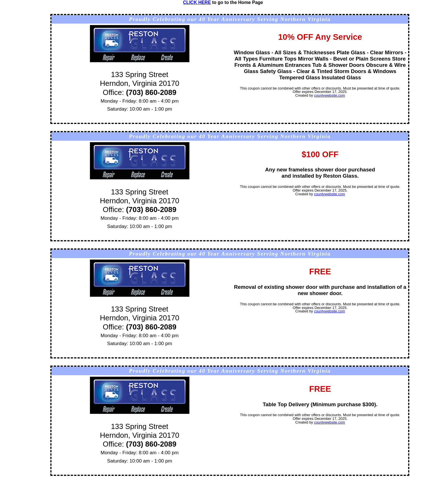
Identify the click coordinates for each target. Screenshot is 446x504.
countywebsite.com (330, 95)
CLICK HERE (197, 2)
